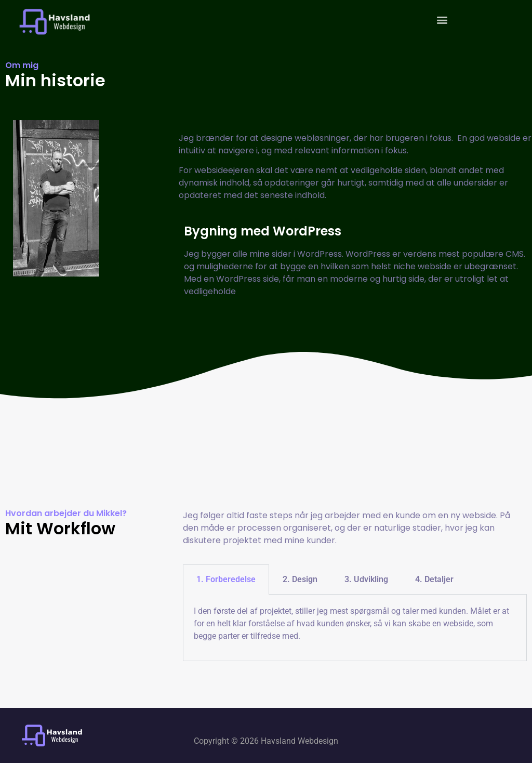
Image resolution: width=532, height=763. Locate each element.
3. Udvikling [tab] (366, 579)
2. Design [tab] (300, 579)
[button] (442, 16)
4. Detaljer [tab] (434, 579)
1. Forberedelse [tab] (226, 579)
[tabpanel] (355, 628)
